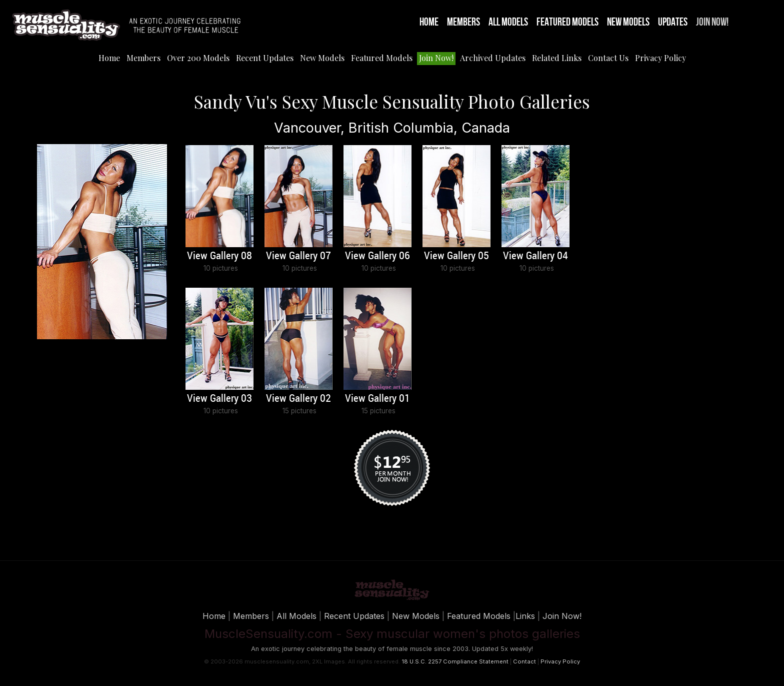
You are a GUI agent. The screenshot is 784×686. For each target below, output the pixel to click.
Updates (673, 22)
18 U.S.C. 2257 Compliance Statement (455, 661)
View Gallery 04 (535, 256)
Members (463, 22)
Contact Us (608, 58)
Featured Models (567, 22)
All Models (508, 22)
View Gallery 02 (298, 399)
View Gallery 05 (456, 256)
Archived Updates (493, 58)
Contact (524, 661)
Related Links (557, 58)
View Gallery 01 (377, 399)
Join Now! (712, 22)
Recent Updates (265, 58)
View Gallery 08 (219, 256)
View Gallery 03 (219, 399)
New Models (628, 22)
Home (429, 22)
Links (525, 616)
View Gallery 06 (377, 256)
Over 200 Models (198, 58)
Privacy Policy (660, 58)
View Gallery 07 (298, 256)
